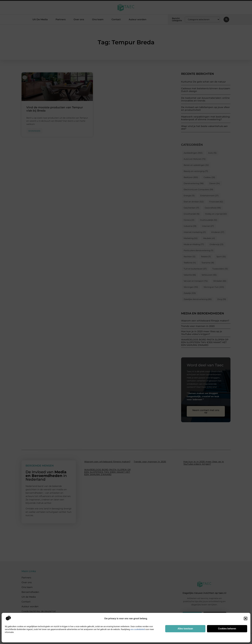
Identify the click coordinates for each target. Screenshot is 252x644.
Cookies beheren (227, 629)
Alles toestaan (185, 629)
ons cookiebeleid (138, 629)
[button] (246, 618)
